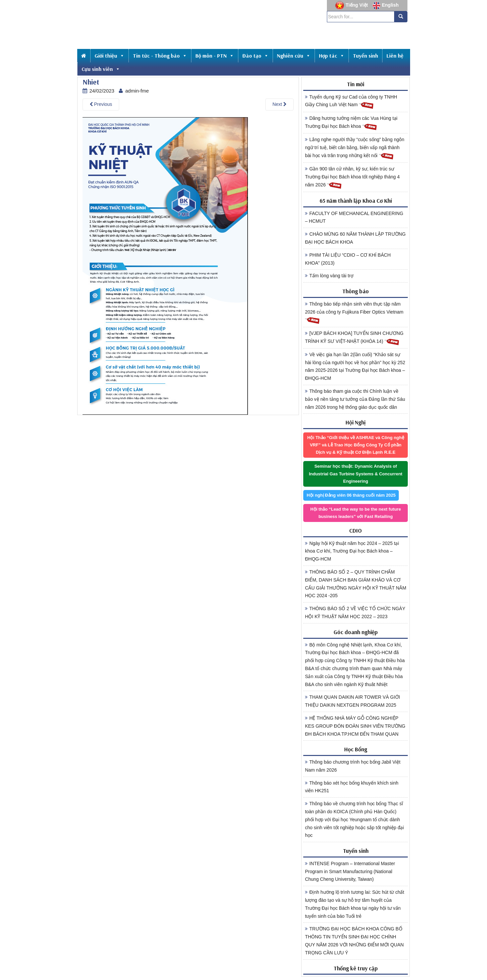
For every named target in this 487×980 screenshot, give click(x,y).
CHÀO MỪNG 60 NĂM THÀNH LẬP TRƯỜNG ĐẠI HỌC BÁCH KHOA (355, 238)
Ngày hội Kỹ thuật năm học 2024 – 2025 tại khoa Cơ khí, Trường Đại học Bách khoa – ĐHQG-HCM (352, 551)
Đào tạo (255, 56)
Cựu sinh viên (101, 69)
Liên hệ (395, 56)
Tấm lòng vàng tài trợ (329, 276)
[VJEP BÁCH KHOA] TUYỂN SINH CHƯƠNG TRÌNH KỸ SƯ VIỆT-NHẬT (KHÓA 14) (354, 338)
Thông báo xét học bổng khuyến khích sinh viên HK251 (352, 787)
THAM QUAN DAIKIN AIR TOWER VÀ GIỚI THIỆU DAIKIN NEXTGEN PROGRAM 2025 (353, 701)
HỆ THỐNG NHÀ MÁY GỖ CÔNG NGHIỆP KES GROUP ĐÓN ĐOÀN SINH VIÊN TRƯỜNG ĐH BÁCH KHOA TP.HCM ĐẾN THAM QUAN (355, 726)
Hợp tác (332, 56)
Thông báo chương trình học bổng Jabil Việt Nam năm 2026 (353, 766)
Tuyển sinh (365, 56)
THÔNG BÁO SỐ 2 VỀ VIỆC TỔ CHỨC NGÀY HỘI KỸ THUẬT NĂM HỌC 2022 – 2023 (355, 612)
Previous (101, 104)
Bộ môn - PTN (215, 56)
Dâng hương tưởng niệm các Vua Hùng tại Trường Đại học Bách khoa (351, 123)
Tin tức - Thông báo (160, 56)
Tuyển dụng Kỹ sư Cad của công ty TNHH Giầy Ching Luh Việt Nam (351, 102)
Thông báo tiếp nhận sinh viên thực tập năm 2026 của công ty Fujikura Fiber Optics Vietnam (354, 313)
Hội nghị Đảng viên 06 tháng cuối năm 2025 (351, 495)
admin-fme (137, 91)
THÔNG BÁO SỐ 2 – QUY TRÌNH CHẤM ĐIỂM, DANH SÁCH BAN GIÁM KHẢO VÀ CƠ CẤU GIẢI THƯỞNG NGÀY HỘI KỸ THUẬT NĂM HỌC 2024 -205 (356, 584)
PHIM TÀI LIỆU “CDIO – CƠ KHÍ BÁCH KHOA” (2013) (348, 259)
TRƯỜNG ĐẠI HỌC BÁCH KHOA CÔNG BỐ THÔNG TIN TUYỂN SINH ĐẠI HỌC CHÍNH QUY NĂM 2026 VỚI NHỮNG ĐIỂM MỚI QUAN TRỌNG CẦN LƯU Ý (354, 941)
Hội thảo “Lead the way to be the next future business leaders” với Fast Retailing (356, 513)
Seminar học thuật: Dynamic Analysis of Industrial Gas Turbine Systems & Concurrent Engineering (356, 474)
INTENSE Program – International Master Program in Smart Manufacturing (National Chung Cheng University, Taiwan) (350, 871)
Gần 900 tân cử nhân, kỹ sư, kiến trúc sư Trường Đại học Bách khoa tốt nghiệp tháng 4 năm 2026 (352, 178)
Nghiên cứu (294, 56)
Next (279, 104)
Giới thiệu (110, 56)
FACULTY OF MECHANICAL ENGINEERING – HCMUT (354, 217)
